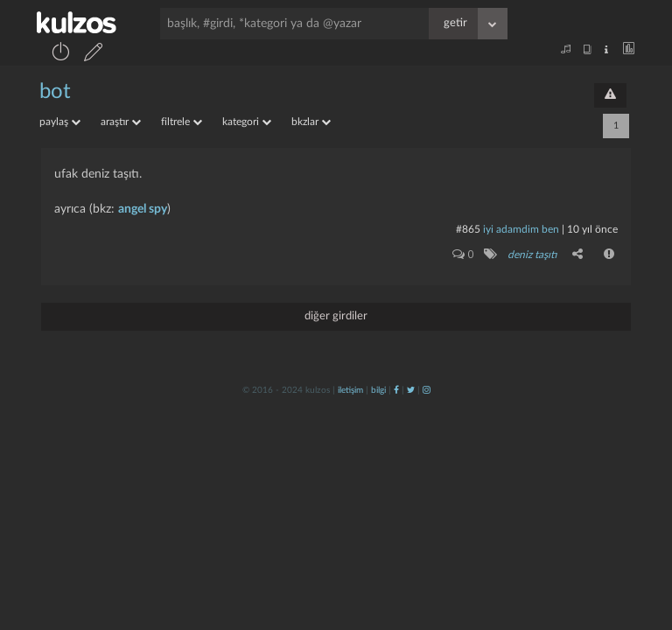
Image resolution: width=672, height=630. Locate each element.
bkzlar (311, 122)
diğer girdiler (336, 316)
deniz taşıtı (532, 255)
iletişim (350, 390)
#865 (468, 229)
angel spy (143, 209)
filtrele (182, 122)
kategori (247, 122)
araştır (121, 122)
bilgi (378, 390)
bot (55, 92)
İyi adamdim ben (521, 229)
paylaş (60, 122)
